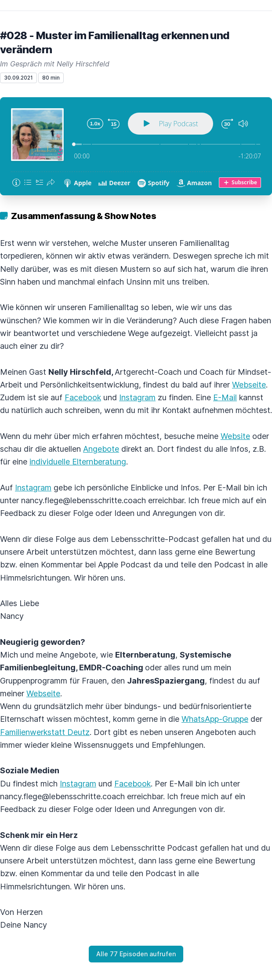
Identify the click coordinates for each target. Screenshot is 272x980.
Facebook (83, 397)
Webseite (249, 385)
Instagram (137, 397)
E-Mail (225, 397)
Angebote (101, 449)
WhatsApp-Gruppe (215, 719)
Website (235, 436)
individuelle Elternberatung (78, 462)
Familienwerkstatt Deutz (45, 732)
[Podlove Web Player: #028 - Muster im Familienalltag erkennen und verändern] (136, 146)
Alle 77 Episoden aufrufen (136, 954)
